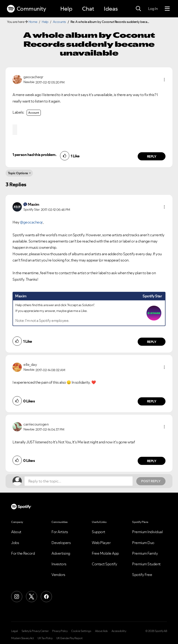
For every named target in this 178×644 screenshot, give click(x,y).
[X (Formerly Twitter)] (32, 597)
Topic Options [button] (18, 173)
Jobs (15, 543)
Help (66, 9)
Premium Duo (143, 543)
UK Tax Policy (45, 638)
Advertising (61, 553)
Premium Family (145, 553)
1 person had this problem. (34, 155)
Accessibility (119, 631)
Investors (59, 564)
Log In (153, 9)
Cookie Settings (81, 631)
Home (33, 22)
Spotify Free (142, 575)
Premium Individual (147, 532)
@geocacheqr (31, 222)
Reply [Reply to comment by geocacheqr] (152, 156)
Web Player (101, 543)
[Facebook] (46, 597)
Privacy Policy (60, 631)
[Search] (138, 9)
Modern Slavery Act (22, 638)
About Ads (101, 631)
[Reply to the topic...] (79, 481)
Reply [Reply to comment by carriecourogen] (152, 461)
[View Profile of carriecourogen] (36, 424)
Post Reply (151, 481)
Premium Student (146, 564)
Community (26, 9)
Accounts (59, 22)
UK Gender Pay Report (70, 638)
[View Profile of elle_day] (30, 364)
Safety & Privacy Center (35, 631)
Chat (88, 9)
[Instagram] (17, 597)
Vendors (58, 575)
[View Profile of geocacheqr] (33, 77)
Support (99, 532)
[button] (164, 80)
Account (34, 113)
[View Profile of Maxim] (34, 204)
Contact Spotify (105, 564)
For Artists (60, 532)
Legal (14, 631)
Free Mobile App (105, 553)
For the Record (23, 553)
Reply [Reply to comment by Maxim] (152, 342)
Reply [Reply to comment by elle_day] (152, 401)
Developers (61, 543)
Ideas (111, 9)
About (16, 532)
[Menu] (167, 9)
